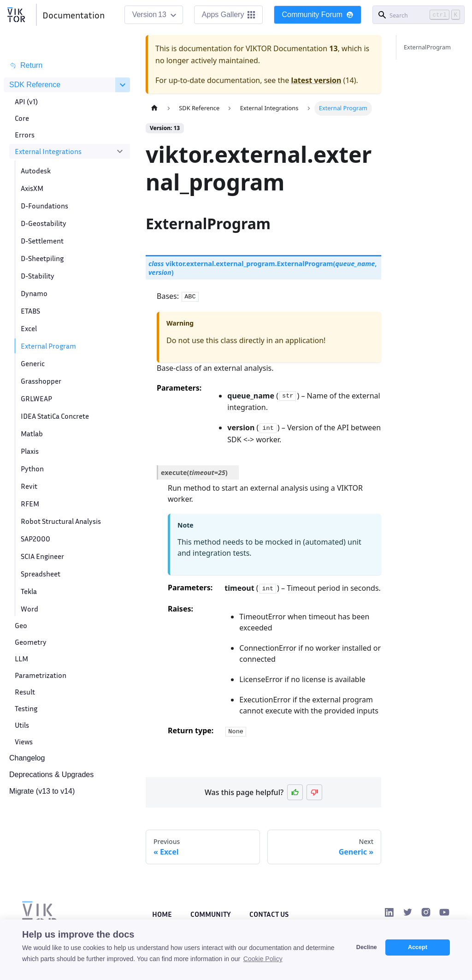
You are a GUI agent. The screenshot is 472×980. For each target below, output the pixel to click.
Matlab (32, 434)
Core (22, 118)
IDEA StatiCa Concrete (55, 416)
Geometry (31, 642)
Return (26, 65)
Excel (29, 328)
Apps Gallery (229, 15)
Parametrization (41, 675)
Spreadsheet (41, 574)
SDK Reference (35, 85)
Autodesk (36, 171)
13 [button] (162, 15)
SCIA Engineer (42, 556)
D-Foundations (44, 206)
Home (162, 914)
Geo (21, 625)
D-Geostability (44, 223)
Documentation (74, 15)
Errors (25, 135)
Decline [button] (367, 947)
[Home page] (154, 108)
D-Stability (38, 276)
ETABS (30, 311)
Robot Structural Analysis (61, 521)
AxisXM (32, 188)
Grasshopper (41, 381)
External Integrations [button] (48, 151)
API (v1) (26, 101)
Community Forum (318, 15)
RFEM (30, 504)
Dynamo (34, 293)
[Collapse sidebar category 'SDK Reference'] (123, 85)
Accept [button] (418, 947)
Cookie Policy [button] (263, 959)
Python (32, 469)
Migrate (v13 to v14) (42, 791)
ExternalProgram (427, 47)
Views (24, 742)
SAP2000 (35, 539)
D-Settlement (42, 241)
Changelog (27, 758)
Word (29, 609)
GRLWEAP (36, 398)
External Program (48, 346)
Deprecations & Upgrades (51, 775)
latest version (316, 80)
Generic (33, 363)
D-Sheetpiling (42, 258)
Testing (26, 708)
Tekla (29, 591)
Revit (29, 486)
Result (25, 692)
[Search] (419, 15)
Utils (22, 725)
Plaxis (30, 451)
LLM (21, 659)
